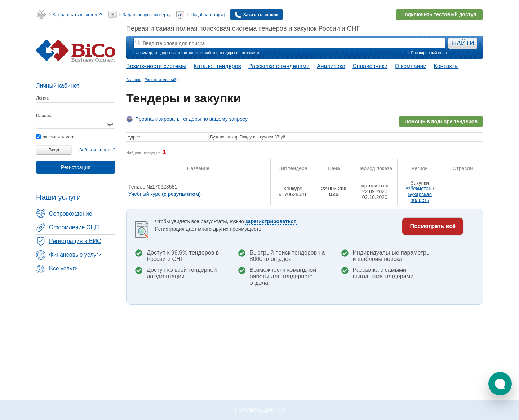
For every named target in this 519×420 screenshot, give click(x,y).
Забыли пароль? (97, 150)
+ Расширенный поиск (428, 53)
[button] (500, 384)
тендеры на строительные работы (186, 53)
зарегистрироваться (271, 221)
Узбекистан (418, 189)
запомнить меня (56, 137)
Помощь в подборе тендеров (441, 121)
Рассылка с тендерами (279, 66)
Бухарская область (420, 197)
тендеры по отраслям (239, 53)
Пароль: (44, 116)
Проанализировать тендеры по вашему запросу (191, 119)
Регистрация (76, 167)
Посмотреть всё (433, 226)
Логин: (43, 98)
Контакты (446, 66)
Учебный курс (165, 194)
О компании (411, 66)
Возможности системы (156, 66)
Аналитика (331, 66)
